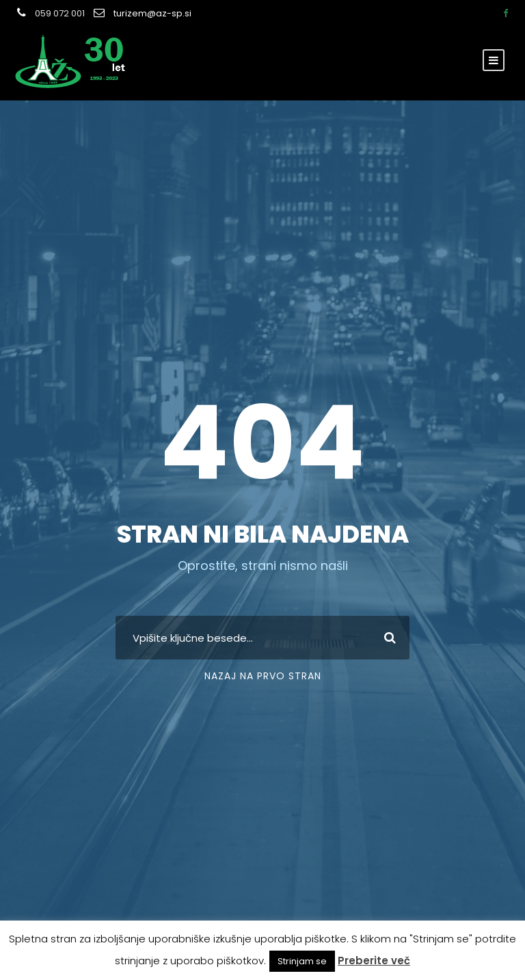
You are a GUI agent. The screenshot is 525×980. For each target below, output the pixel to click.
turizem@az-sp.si (152, 13)
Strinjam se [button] (302, 961)
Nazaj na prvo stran (263, 676)
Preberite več (374, 961)
